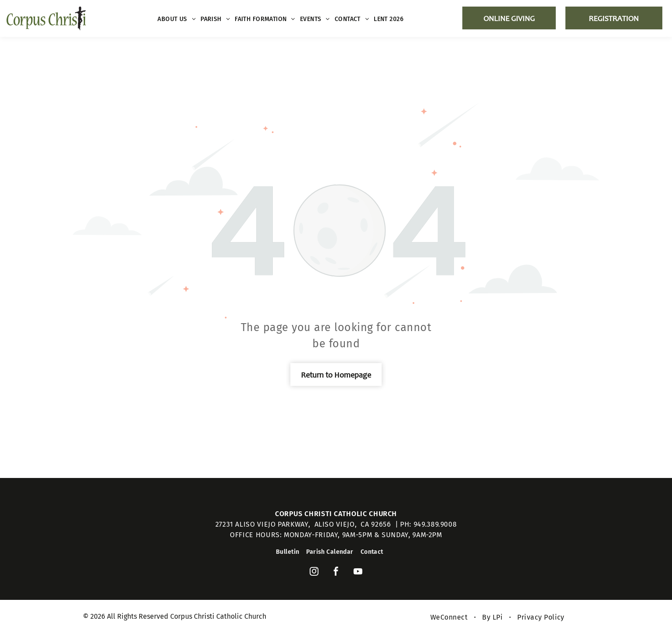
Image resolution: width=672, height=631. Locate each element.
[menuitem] (177, 19)
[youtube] (358, 572)
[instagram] (314, 572)
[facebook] (336, 572)
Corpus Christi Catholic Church (336, 514)
